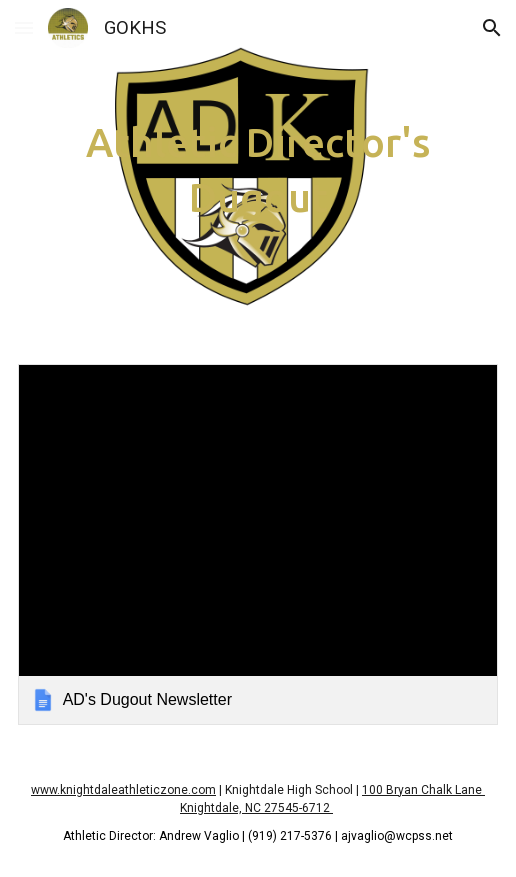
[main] (258, 170)
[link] (258, 544)
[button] (24, 27)
